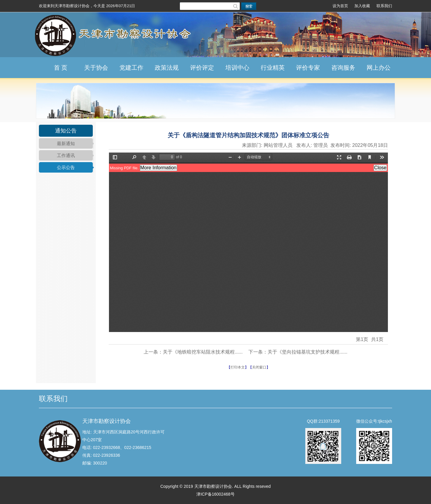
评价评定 (202, 68)
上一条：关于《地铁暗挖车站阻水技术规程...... (193, 352)
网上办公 (379, 68)
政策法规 (167, 68)
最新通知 (66, 143)
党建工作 (131, 68)
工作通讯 (66, 155)
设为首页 (340, 6)
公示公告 (66, 167)
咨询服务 (343, 68)
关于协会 (96, 68)
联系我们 (384, 6)
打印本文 (238, 367)
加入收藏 (362, 6)
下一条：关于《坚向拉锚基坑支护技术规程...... (298, 352)
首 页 (61, 68)
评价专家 (308, 68)
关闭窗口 (259, 367)
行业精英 (273, 68)
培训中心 (237, 68)
